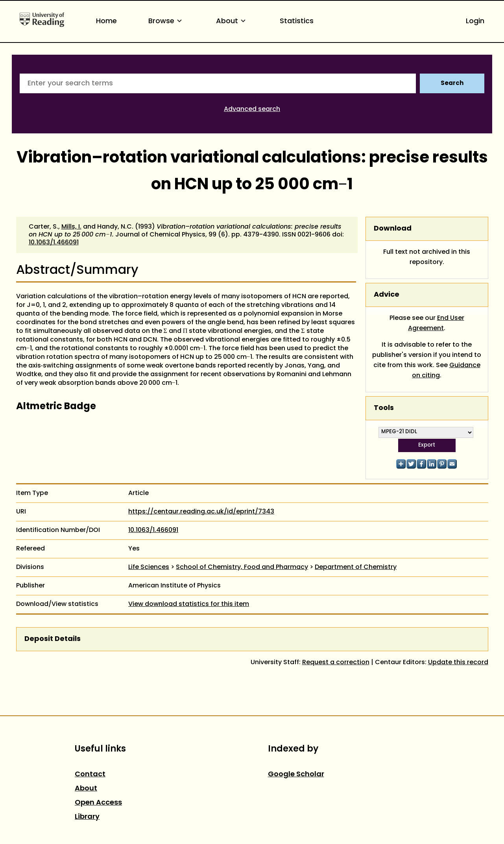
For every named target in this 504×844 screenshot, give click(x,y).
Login (475, 21)
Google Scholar (296, 775)
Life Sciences (149, 567)
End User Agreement (436, 323)
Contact (90, 775)
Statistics (297, 21)
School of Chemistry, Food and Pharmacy (242, 567)
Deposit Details (53, 639)
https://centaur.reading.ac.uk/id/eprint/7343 (201, 512)
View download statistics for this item (189, 604)
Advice (387, 295)
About (232, 21)
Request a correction (336, 663)
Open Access (98, 803)
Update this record (458, 663)
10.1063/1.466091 (54, 243)
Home (106, 21)
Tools (384, 408)
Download (393, 229)
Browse (166, 21)
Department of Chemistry (356, 567)
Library (87, 817)
